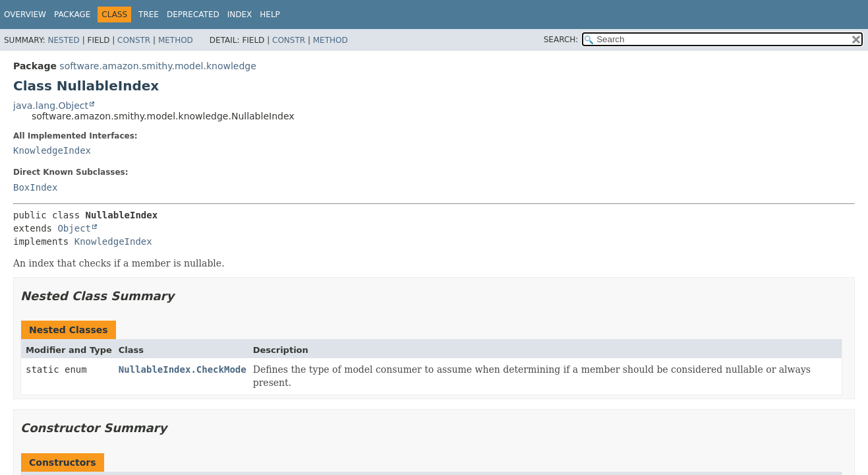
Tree (149, 15)
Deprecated (193, 15)
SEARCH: (561, 40)
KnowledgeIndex (52, 150)
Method (176, 40)
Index (240, 15)
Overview (25, 15)
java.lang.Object (51, 106)
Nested (63, 40)
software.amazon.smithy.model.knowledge (158, 66)
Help (270, 15)
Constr (134, 40)
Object (74, 228)
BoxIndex (35, 187)
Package (72, 15)
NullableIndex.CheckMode (183, 369)
